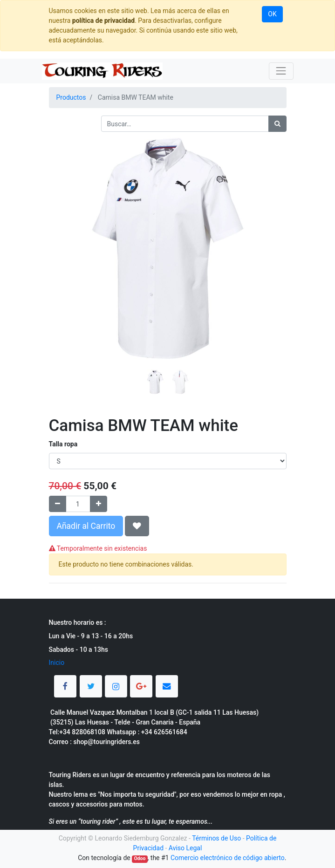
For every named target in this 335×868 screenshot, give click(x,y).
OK (272, 14)
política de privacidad (103, 21)
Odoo (140, 858)
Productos (71, 97)
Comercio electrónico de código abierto (228, 858)
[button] (67, 225)
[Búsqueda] (277, 124)
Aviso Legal (185, 848)
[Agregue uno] (99, 504)
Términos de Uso (216, 838)
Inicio (57, 663)
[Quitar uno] (58, 504)
